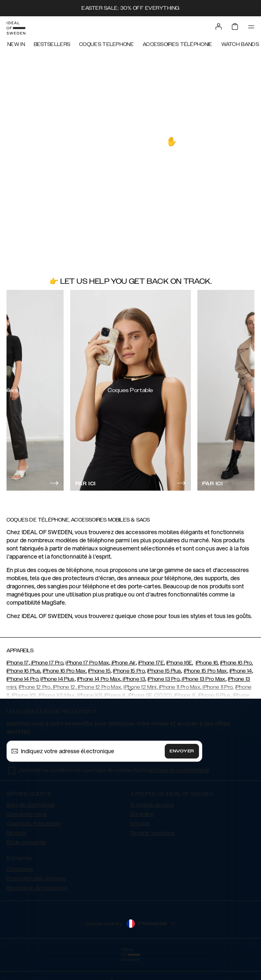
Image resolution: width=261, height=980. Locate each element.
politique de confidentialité (179, 770)
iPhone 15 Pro (129, 671)
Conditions (20, 869)
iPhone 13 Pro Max (203, 679)
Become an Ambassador (37, 888)
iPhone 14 (241, 671)
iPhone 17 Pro (47, 663)
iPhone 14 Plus (57, 679)
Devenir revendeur (153, 833)
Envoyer (182, 751)
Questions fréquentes (34, 824)
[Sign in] (219, 26)
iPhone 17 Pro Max (87, 663)
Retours (16, 833)
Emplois (140, 824)
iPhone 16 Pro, (237, 663)
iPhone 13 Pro (164, 679)
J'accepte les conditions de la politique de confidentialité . (114, 770)
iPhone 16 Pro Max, (65, 671)
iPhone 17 (18, 663)
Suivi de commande (31, 805)
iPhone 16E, (180, 663)
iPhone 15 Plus (164, 671)
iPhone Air (123, 663)
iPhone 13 (133, 679)
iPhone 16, (207, 663)
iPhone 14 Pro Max (99, 679)
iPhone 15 (99, 671)
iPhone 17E (151, 663)
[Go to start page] (16, 28)
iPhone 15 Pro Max (206, 671)
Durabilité (142, 814)
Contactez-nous (27, 814)
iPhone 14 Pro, (23, 679)
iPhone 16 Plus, (24, 671)
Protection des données (36, 879)
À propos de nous (152, 805)
